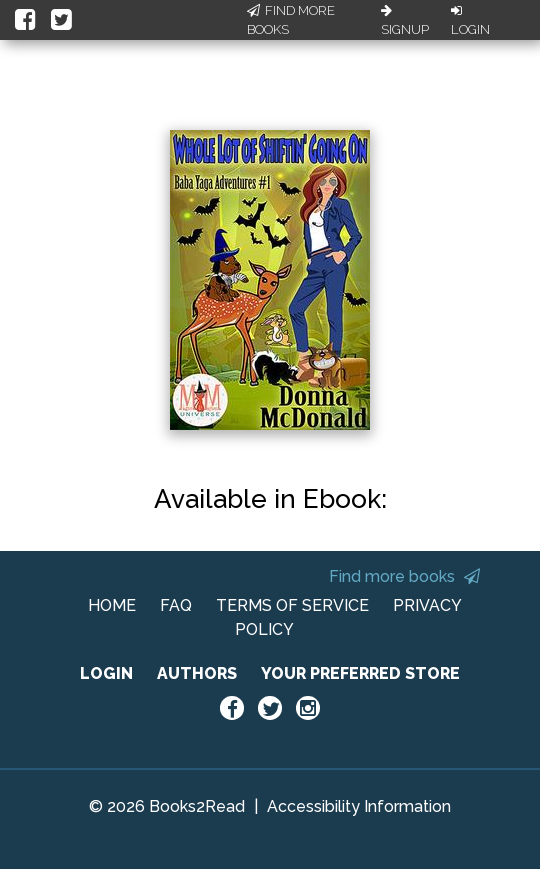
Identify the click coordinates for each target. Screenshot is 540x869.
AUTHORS (197, 673)
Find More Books (291, 20)
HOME (112, 605)
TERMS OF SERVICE (292, 605)
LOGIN (106, 673)
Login (470, 21)
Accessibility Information (359, 806)
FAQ (176, 605)
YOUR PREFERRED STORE (360, 673)
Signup (405, 21)
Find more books (404, 576)
